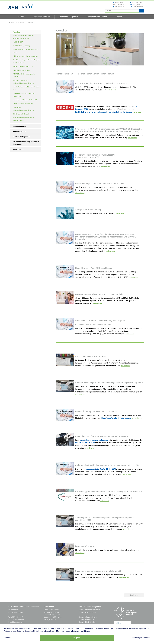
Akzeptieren (77, 638)
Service (119, 17)
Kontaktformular (138, 7)
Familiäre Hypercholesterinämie (23, 104)
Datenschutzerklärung (81, 631)
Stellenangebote (19, 131)
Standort (20, 17)
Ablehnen (7, 638)
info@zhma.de (120, 7)
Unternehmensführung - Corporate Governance (26, 143)
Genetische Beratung (41, 17)
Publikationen (18, 149)
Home (13, 23)
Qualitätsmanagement (21, 137)
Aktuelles (16, 32)
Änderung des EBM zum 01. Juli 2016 (25, 100)
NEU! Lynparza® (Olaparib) (21, 114)
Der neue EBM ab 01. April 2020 (23, 66)
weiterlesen (112, 90)
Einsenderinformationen (97, 17)
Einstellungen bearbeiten (141, 638)
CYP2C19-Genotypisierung (21, 46)
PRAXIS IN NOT (18, 42)
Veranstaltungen (19, 126)
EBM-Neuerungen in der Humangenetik (25, 56)
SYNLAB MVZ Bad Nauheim (22, 70)
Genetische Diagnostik (68, 17)
